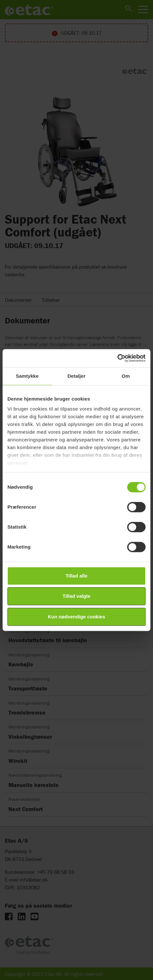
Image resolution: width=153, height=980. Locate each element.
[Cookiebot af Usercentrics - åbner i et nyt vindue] (117, 358)
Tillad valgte (76, 596)
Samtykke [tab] (27, 376)
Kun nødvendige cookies (76, 617)
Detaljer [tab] (76, 376)
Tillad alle (76, 576)
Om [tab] (126, 376)
